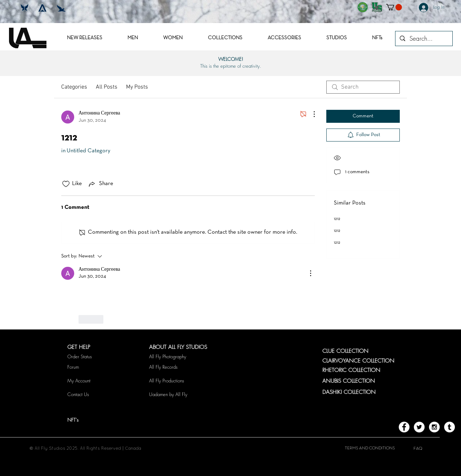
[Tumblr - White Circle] (449, 427)
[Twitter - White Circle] (419, 427)
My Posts (137, 87)
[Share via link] (100, 184)
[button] (394, 7)
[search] (363, 87)
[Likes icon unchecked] (66, 184)
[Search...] (423, 39)
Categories (74, 87)
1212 (337, 219)
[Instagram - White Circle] (434, 427)
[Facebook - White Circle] (404, 427)
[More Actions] (310, 114)
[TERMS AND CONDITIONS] (370, 448)
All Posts (107, 87)
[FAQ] (418, 449)
